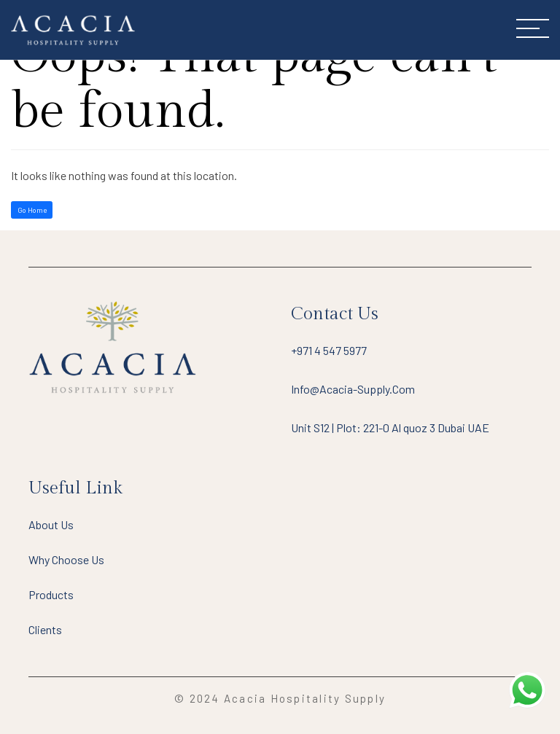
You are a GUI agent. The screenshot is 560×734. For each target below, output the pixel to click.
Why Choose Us (66, 559)
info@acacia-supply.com (353, 389)
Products (51, 594)
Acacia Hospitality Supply (305, 698)
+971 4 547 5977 (329, 350)
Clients (45, 629)
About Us (51, 524)
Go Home (32, 210)
